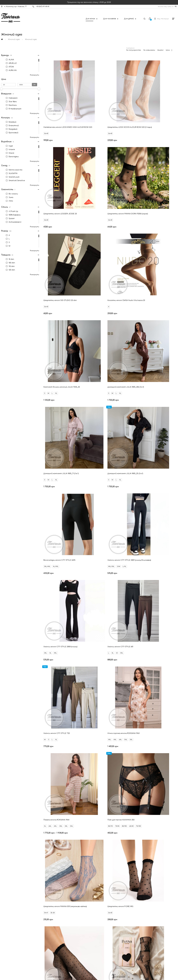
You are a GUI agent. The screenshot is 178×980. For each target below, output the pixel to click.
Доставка (10, 910)
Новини (9, 918)
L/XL (146, 302)
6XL (57, 429)
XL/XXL (99, 302)
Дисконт (10, 938)
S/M (140, 302)
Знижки (9, 922)
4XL (52, 429)
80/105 (146, 429)
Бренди (9, 926)
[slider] (39, 89)
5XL (63, 429)
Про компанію (12, 942)
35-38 (53, 493)
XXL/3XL (133, 302)
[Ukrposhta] (100, 958)
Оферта (9, 934)
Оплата (9, 914)
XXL (56, 366)
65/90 (153, 429)
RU (176, 7)
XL (57, 238)
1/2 (89, 557)
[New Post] (80, 959)
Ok (34, 85)
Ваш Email (83, 874)
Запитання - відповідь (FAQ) (17, 930)
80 (95, 844)
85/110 (132, 429)
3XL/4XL (91, 302)
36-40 (47, 110)
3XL (46, 366)
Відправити (109, 878)
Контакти (10, 906)
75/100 (160, 429)
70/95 (139, 429)
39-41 (47, 493)
